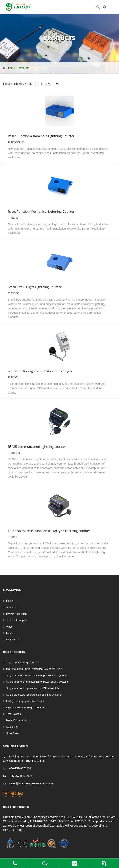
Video (9, 627)
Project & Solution (16, 614)
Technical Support (16, 620)
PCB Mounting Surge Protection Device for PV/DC (35, 669)
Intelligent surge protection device (25, 701)
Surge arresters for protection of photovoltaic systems (37, 675)
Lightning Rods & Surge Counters (25, 707)
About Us (11, 607)
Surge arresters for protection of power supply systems (37, 682)
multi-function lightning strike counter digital (41, 371)
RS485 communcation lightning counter (37, 447)
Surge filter (12, 727)
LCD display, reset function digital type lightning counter (49, 531)
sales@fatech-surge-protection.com (31, 783)
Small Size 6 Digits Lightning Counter (35, 287)
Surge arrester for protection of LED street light (33, 688)
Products (24, 68)
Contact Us (12, 640)
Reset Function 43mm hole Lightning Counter (41, 136)
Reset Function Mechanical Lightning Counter (41, 212)
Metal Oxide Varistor (18, 720)
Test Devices (13, 714)
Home (12, 68)
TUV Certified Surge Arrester (22, 663)
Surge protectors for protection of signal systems (34, 695)
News (9, 633)
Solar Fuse (12, 733)
